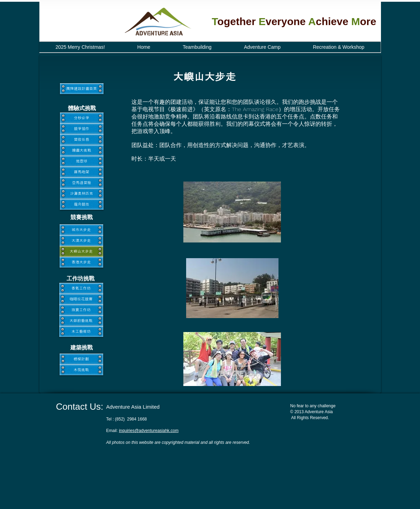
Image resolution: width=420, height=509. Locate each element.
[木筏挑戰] (81, 370)
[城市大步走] (81, 230)
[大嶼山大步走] (81, 251)
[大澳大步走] (81, 241)
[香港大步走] (81, 262)
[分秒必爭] (82, 118)
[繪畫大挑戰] (82, 150)
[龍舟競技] (82, 204)
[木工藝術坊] (81, 331)
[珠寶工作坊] (81, 310)
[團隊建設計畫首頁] (82, 89)
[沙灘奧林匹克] (82, 194)
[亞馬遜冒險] (82, 183)
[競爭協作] (82, 129)
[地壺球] (82, 161)
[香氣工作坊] (81, 288)
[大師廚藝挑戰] (81, 321)
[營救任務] (82, 140)
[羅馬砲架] (82, 172)
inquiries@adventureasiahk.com (149, 431)
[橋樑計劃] (81, 359)
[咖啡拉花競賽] (81, 299)
